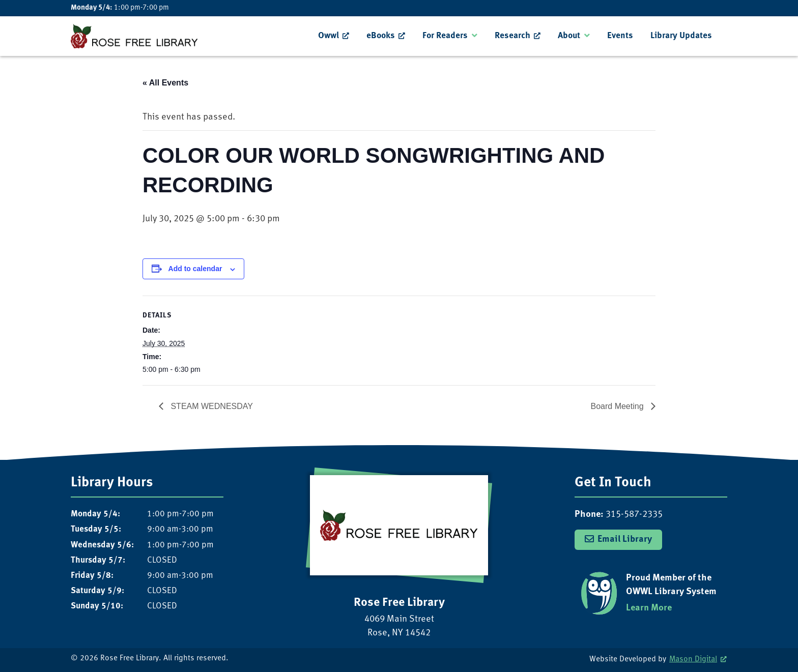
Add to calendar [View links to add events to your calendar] (195, 269)
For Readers (445, 36)
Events (620, 36)
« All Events (165, 83)
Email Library (625, 539)
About (569, 36)
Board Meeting (618, 406)
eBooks (381, 36)
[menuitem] (334, 36)
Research (512, 36)
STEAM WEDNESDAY (211, 406)
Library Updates (681, 36)
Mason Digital (693, 660)
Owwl (329, 36)
